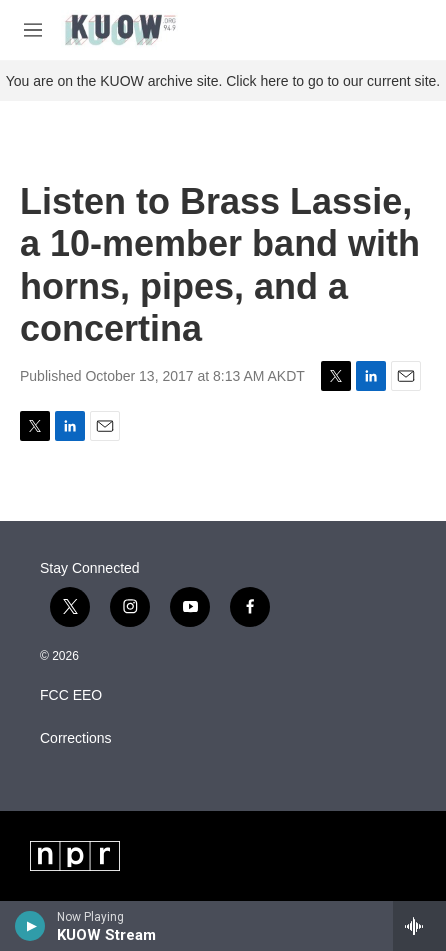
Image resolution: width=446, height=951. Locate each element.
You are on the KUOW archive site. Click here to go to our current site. (223, 81)
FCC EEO (71, 695)
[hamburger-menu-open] (33, 30)
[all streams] (419, 926)
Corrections (76, 738)
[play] (30, 926)
